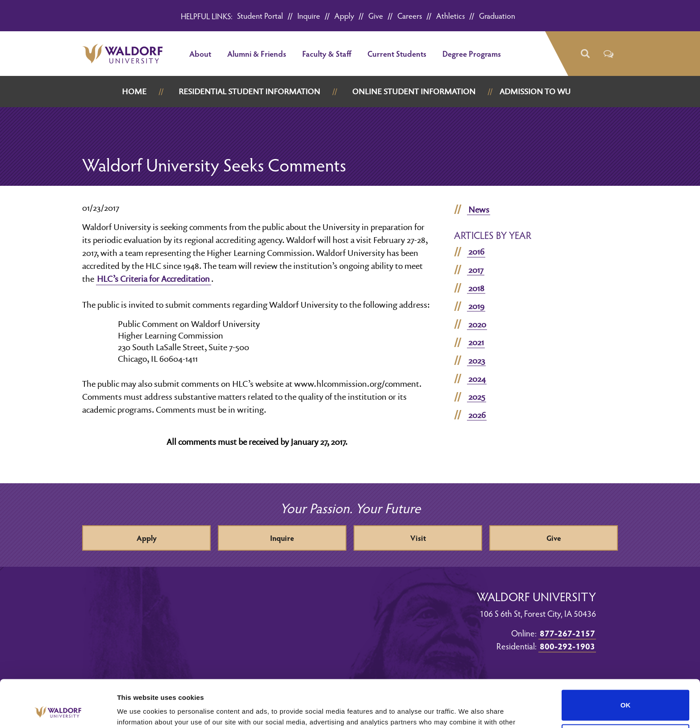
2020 (477, 324)
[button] (585, 54)
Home (134, 91)
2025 (477, 397)
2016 (476, 251)
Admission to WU (535, 91)
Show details (138, 710)
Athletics (450, 15)
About (200, 53)
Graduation (497, 15)
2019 (476, 306)
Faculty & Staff (327, 53)
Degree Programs (472, 53)
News (479, 209)
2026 (477, 415)
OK (626, 658)
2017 (476, 270)
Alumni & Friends (257, 53)
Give (376, 15)
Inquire (309, 15)
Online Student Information (414, 91)
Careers (410, 15)
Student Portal (260, 15)
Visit (418, 538)
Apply (344, 15)
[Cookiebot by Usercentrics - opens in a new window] (58, 711)
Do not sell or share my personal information (626, 692)
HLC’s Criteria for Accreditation (153, 279)
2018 (476, 288)
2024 (477, 379)
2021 (476, 342)
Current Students (397, 53)
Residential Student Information (249, 91)
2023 (477, 360)
